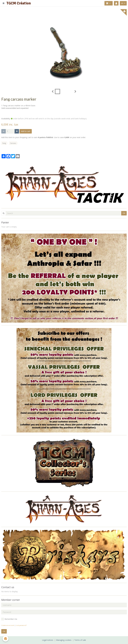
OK (124, 213)
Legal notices (48, 640)
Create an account (8, 625)
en (122, 3)
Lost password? (21, 625)
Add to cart (26, 131)
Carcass (13, 143)
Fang (4, 143)
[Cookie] (6, 639)
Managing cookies (64, 640)
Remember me (9, 619)
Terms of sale (80, 640)
